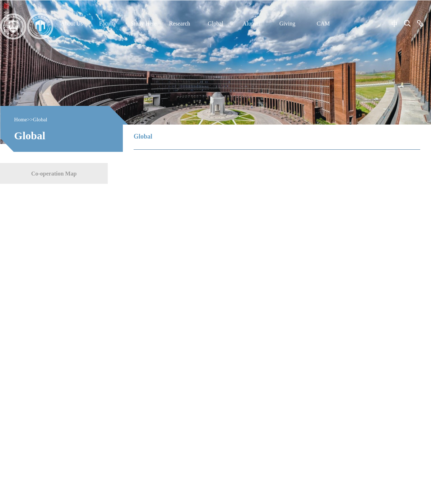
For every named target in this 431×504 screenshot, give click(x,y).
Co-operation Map (54, 173)
